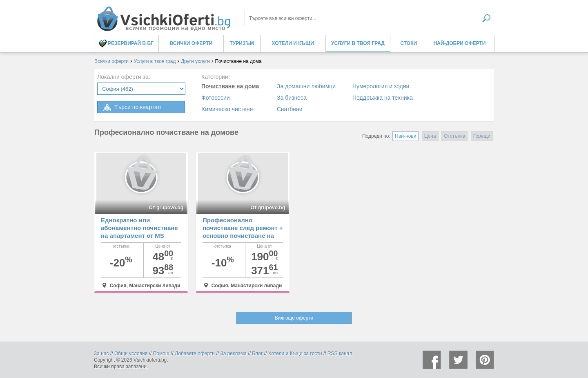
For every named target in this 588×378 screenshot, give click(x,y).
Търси (487, 18)
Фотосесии (216, 98)
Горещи (482, 136)
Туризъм (242, 43)
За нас (101, 353)
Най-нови (405, 136)
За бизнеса (292, 98)
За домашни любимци (306, 86)
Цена (430, 136)
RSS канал (340, 353)
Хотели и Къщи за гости (295, 353)
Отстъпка (454, 136)
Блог (257, 353)
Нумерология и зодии (381, 86)
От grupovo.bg (166, 208)
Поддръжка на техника (383, 98)
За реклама (233, 353)
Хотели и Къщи (293, 43)
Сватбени (290, 109)
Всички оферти (191, 43)
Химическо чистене (227, 109)
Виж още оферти (294, 318)
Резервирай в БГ (126, 44)
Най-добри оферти (460, 43)
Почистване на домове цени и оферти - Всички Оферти (163, 15)
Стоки (409, 43)
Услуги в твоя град (358, 43)
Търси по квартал (131, 107)
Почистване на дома (230, 86)
